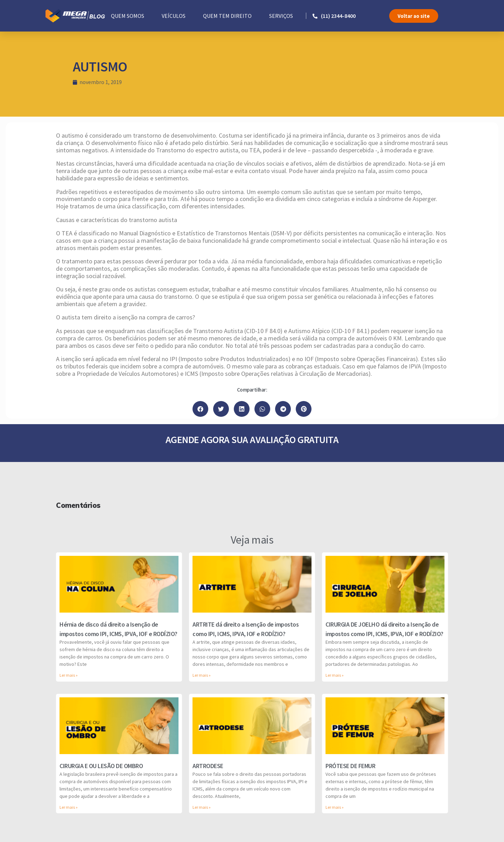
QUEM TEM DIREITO (227, 16)
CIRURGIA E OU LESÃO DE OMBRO (101, 766)
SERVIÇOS (281, 16)
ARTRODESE (208, 766)
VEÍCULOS (174, 16)
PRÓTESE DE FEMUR (350, 766)
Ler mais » (69, 675)
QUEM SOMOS (128, 16)
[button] (414, 16)
